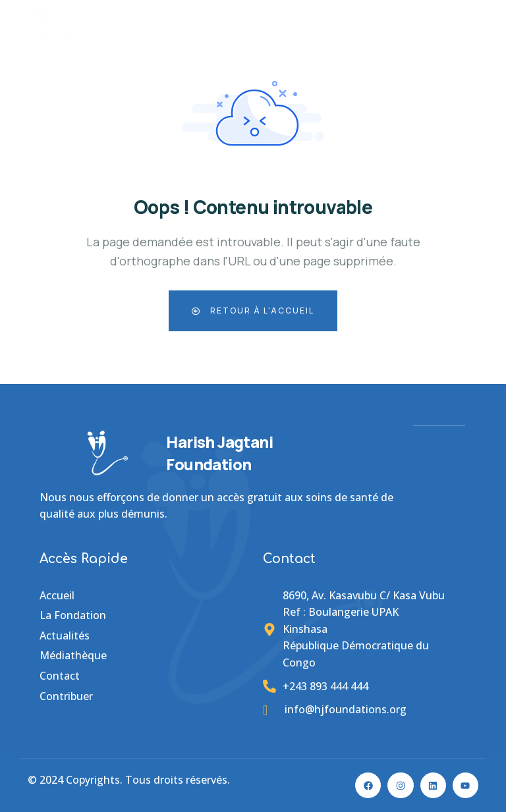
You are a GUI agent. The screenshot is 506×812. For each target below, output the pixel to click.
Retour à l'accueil (253, 311)
